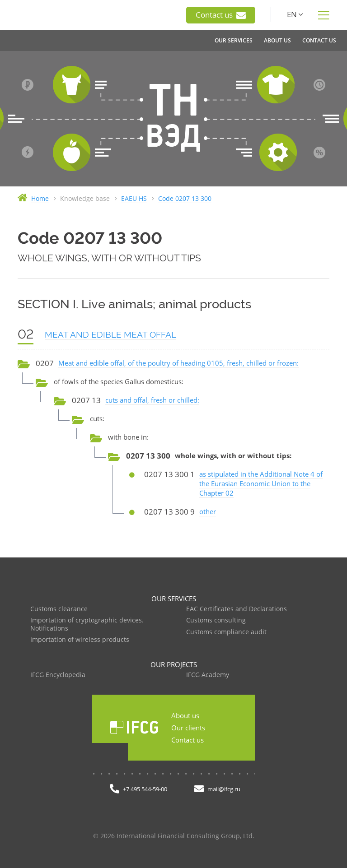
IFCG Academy (208, 675)
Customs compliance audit (226, 632)
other (208, 511)
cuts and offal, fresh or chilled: (152, 400)
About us (185, 715)
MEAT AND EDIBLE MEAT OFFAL (110, 334)
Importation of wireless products (80, 640)
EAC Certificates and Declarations (237, 609)
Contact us (221, 15)
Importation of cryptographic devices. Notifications (87, 624)
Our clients (188, 728)
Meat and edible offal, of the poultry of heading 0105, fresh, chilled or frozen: (178, 363)
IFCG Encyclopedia (58, 675)
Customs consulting (216, 620)
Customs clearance (59, 609)
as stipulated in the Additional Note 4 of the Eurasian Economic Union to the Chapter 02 (261, 483)
